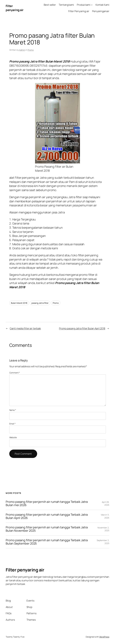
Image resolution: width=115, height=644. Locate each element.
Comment (15, 373)
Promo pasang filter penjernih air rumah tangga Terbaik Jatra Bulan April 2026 (47, 516)
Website (13, 437)
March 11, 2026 (105, 516)
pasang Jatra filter (40, 303)
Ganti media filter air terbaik (25, 328)
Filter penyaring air (15, 8)
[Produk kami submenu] (92, 5)
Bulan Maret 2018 (19, 303)
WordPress (104, 637)
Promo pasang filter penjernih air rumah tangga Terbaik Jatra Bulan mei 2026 (47, 503)
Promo (31, 50)
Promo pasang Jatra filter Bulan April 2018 (82, 328)
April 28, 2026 (106, 503)
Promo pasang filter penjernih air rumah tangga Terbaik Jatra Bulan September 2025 (47, 542)
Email (12, 424)
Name (13, 410)
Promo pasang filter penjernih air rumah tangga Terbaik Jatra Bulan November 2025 (47, 529)
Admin (22, 50)
